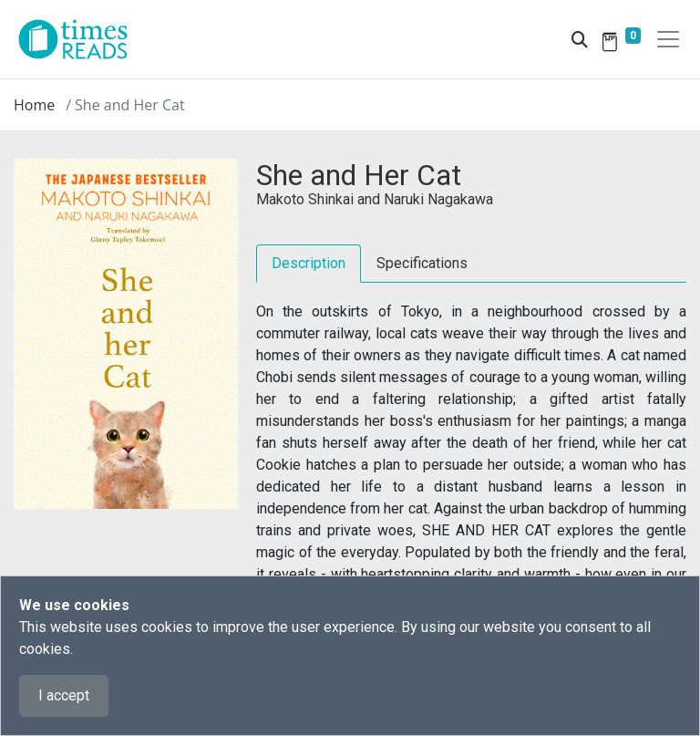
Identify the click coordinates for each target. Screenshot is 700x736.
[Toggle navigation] (668, 39)
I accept (64, 695)
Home (34, 105)
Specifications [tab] (422, 263)
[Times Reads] (80, 39)
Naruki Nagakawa (438, 199)
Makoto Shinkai (305, 199)
